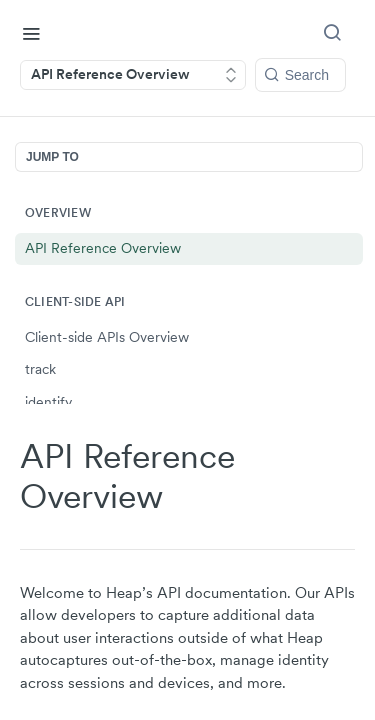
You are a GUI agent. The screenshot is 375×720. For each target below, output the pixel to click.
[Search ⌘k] (336, 33)
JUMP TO (52, 157)
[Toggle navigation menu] (31, 33)
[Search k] (300, 75)
